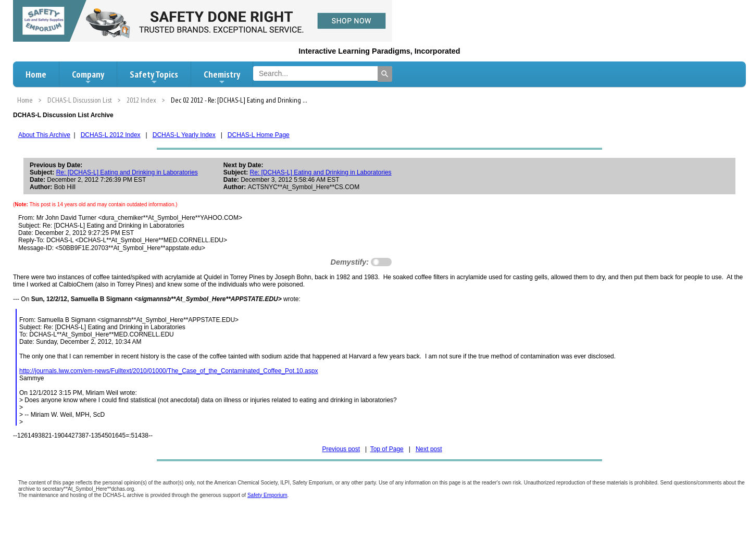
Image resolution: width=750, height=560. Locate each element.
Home (36, 74)
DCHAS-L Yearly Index (184, 135)
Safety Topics (154, 77)
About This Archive (44, 135)
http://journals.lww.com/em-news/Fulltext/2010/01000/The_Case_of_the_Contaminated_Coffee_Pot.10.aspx (168, 371)
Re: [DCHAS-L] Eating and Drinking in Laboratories (127, 172)
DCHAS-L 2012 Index (111, 135)
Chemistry (222, 77)
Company (88, 77)
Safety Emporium (267, 495)
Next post (429, 449)
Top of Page (387, 449)
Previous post (341, 449)
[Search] (385, 74)
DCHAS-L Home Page (259, 135)
